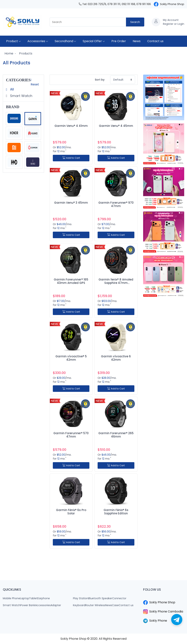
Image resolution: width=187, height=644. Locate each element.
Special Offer (94, 41)
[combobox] (88, 22)
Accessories (38, 41)
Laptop (25, 598)
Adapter (56, 605)
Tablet (33, 598)
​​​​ (164, 598)
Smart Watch (21, 96)
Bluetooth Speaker (100, 598)
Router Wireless (95, 605)
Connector (119, 598)
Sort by (100, 80)
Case (115, 605)
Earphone (44, 598)
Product (13, 41)
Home (8, 53)
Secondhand (65, 41)
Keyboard (79, 605)
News (137, 41)
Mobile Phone (11, 598)
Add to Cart (71, 158)
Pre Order (119, 41)
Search (135, 22)
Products (25, 53)
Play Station (81, 598)
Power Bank (28, 605)
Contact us (155, 41)
